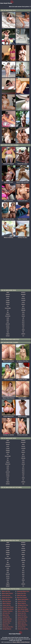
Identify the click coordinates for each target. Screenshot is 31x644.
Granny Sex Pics (6, 595)
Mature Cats (6, 625)
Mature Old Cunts (22, 607)
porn (23, 322)
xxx (23, 336)
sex (23, 328)
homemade (8, 308)
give (23, 306)
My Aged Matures (7, 629)
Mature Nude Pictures (7, 593)
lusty (23, 312)
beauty (8, 296)
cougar (8, 300)
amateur (23, 292)
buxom (23, 298)
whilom (23, 334)
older (8, 320)
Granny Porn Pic (22, 601)
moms (23, 316)
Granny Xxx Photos (23, 617)
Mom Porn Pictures (22, 597)
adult (8, 292)
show (23, 330)
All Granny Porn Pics (8, 627)
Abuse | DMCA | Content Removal (21, 642)
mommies (8, 316)
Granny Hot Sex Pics (7, 597)
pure (23, 324)
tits (23, 332)
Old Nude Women (7, 621)
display (8, 302)
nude (8, 318)
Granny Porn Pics (21, 593)
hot (8, 310)
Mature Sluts (6, 615)
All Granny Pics (22, 627)
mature (8, 314)
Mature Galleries (7, 603)
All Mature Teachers (8, 611)
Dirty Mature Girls (22, 619)
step (8, 332)
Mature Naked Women (8, 609)
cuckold (23, 300)
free (8, 306)
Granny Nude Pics (7, 619)
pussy (8, 326)
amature (8, 294)
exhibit (8, 304)
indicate (23, 310)
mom (23, 314)
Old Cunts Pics (6, 613)
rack (23, 326)
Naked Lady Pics (22, 623)
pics (23, 320)
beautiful (23, 294)
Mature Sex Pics (6, 591)
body (23, 296)
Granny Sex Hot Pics (23, 629)
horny (23, 308)
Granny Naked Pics (22, 625)
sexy (8, 330)
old (23, 318)
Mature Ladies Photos (23, 611)
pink (8, 322)
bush (8, 298)
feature (23, 304)
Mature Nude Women (23, 599)
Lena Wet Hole (6, 617)
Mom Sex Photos (7, 601)
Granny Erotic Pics (22, 621)
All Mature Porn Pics (23, 605)
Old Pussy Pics (6, 623)
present (8, 324)
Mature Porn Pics (22, 615)
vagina (8, 334)
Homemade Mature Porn (23, 591)
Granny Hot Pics (7, 605)
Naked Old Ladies (21, 595)
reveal (8, 328)
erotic (23, 302)
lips (8, 312)
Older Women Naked (23, 609)
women (8, 336)
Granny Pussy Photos (8, 607)
